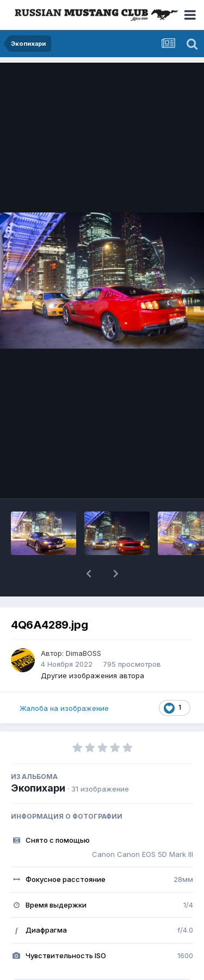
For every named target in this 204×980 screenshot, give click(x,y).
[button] (89, 574)
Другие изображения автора (92, 675)
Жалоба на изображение (64, 708)
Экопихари (38, 788)
